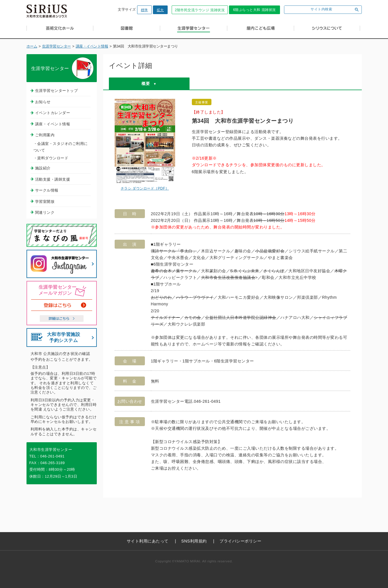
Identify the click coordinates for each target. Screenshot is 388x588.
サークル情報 (47, 190)
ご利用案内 (45, 135)
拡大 (160, 10)
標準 (144, 10)
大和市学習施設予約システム (64, 337)
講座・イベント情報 (92, 46)
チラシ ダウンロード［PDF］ (145, 188)
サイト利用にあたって (148, 541)
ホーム (32, 46)
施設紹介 (43, 168)
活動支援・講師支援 (53, 179)
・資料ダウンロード (51, 158)
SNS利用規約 (194, 541)
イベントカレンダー (53, 113)
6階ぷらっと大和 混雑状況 (254, 10)
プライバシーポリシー (240, 541)
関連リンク (45, 212)
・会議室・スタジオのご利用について (61, 147)
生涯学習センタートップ (57, 91)
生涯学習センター (56, 46)
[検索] (317, 10)
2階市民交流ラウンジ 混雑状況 (200, 10)
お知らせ (43, 102)
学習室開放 (45, 202)
